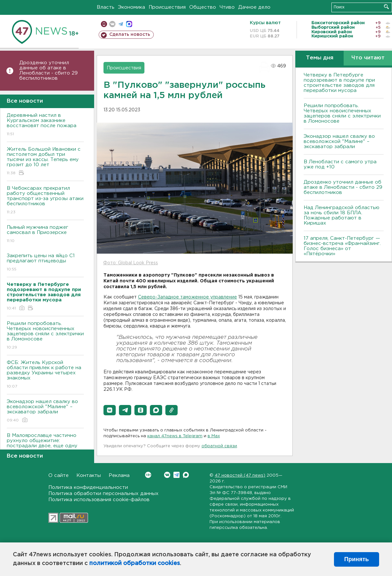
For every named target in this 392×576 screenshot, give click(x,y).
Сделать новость (130, 35)
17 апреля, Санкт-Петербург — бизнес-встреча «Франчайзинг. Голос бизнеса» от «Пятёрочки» (342, 246)
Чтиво (227, 7)
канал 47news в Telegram (175, 436)
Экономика (132, 7)
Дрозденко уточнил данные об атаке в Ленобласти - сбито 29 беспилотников (49, 71)
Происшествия (167, 7)
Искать (386, 7)
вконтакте (112, 24)
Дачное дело (254, 7)
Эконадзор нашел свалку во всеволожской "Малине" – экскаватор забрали (45, 411)
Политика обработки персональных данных (103, 494)
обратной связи (219, 446)
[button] (110, 410)
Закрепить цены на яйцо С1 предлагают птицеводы (45, 263)
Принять (357, 559)
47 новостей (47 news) (240, 475)
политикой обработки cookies (135, 563)
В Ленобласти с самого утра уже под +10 (340, 164)
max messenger (129, 24)
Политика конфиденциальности (88, 487)
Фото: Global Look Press (131, 263)
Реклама (119, 475)
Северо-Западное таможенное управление (187, 297)
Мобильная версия (104, 24)
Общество (203, 7)
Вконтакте (148, 475)
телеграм (121, 24)
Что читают (368, 58)
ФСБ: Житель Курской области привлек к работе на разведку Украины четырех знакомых (45, 375)
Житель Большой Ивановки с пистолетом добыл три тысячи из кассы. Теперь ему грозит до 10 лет (45, 162)
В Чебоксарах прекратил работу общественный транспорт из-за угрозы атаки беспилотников (45, 201)
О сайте (59, 475)
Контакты (89, 475)
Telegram (176, 475)
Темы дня (320, 58)
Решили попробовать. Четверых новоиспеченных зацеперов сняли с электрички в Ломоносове (45, 336)
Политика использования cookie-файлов (99, 500)
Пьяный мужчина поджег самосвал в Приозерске (45, 234)
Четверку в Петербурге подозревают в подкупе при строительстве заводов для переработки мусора (339, 83)
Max (186, 475)
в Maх (214, 436)
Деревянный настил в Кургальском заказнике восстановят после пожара (45, 125)
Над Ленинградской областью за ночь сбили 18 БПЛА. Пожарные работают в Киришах (342, 215)
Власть (106, 7)
